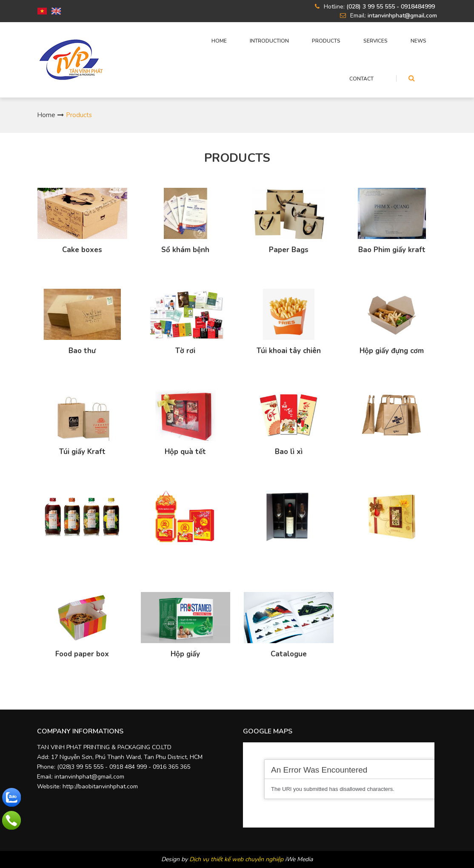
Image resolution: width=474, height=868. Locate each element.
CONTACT (361, 79)
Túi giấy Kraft (82, 452)
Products (326, 41)
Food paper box (82, 654)
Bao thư (82, 351)
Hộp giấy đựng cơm (392, 351)
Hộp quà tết (185, 452)
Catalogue (289, 654)
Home (46, 115)
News (418, 41)
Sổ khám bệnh (185, 250)
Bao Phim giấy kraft (392, 250)
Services (375, 41)
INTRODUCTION (269, 41)
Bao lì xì (289, 452)
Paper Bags (289, 250)
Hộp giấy (185, 654)
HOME (219, 41)
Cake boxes (82, 250)
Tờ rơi (185, 351)
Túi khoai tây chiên (289, 351)
